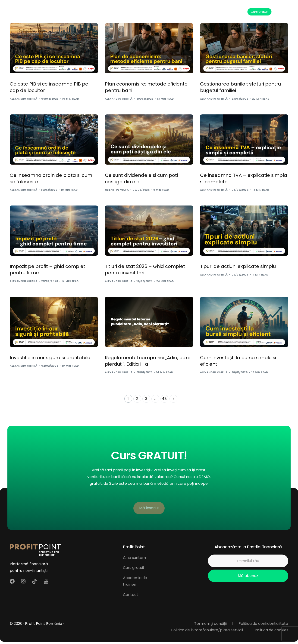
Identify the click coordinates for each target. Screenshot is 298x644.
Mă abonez (248, 576)
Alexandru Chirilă (24, 99)
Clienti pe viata (117, 190)
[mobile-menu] (284, 12)
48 (164, 399)
